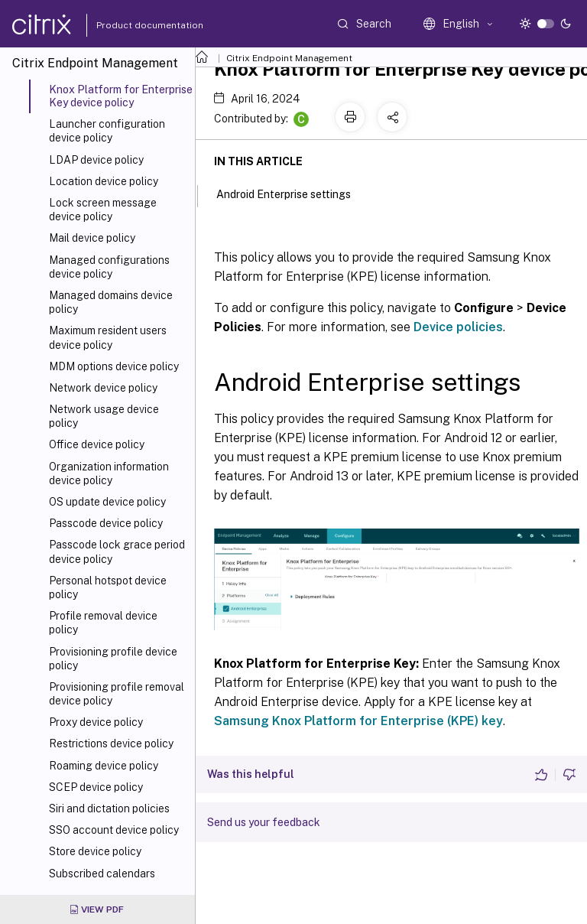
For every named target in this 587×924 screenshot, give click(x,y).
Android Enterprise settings (292, 193)
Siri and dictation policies (109, 808)
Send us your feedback (264, 822)
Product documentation (131, 25)
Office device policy (97, 444)
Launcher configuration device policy (107, 131)
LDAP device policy (96, 160)
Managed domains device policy (111, 302)
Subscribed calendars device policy (102, 880)
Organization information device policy (109, 473)
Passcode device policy (106, 523)
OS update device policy (107, 502)
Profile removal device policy (103, 623)
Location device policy (104, 181)
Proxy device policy (96, 722)
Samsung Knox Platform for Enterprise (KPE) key (358, 721)
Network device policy (103, 388)
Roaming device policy (104, 766)
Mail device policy (92, 238)
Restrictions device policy (111, 743)
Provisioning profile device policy (113, 659)
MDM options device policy (114, 366)
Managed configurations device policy (109, 267)
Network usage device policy (104, 416)
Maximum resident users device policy (108, 337)
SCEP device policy (96, 787)
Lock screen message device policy (103, 210)
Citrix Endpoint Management (289, 58)
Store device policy (95, 851)
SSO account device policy (114, 830)
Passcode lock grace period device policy (117, 551)
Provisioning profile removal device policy (117, 694)
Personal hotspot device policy (108, 587)
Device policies (458, 327)
